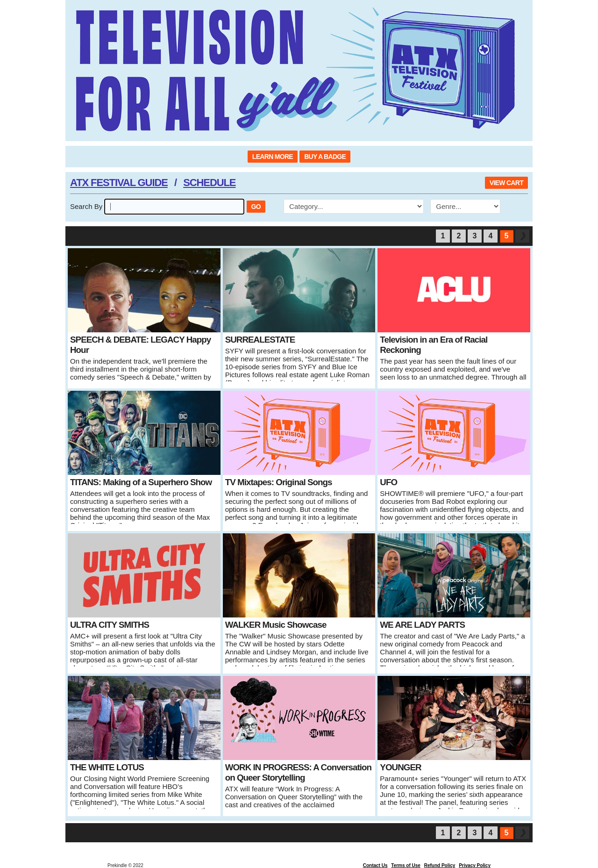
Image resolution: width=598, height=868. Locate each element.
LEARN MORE (273, 157)
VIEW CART (506, 183)
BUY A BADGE (325, 157)
